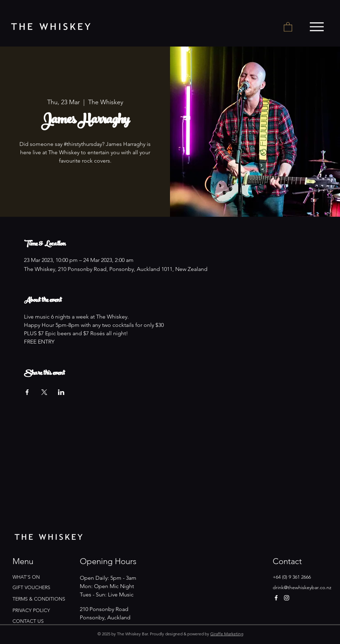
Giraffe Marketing (227, 634)
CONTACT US (28, 621)
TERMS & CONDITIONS (39, 599)
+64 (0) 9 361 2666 (292, 577)
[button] (288, 27)
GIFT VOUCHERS (31, 587)
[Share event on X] (44, 392)
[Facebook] (276, 598)
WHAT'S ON (26, 577)
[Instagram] (287, 598)
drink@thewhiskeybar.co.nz (302, 587)
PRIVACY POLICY (31, 610)
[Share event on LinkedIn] (61, 392)
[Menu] (317, 27)
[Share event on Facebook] (27, 392)
